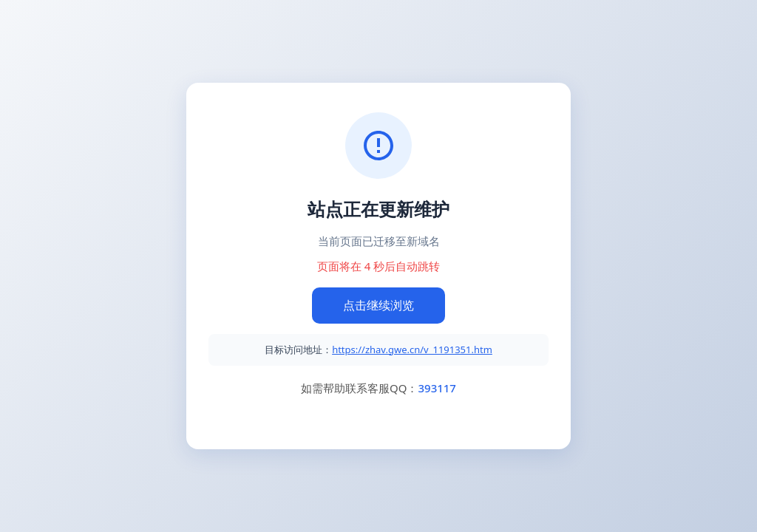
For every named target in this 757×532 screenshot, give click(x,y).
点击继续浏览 (378, 305)
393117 (437, 388)
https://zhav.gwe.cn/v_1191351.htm (412, 349)
